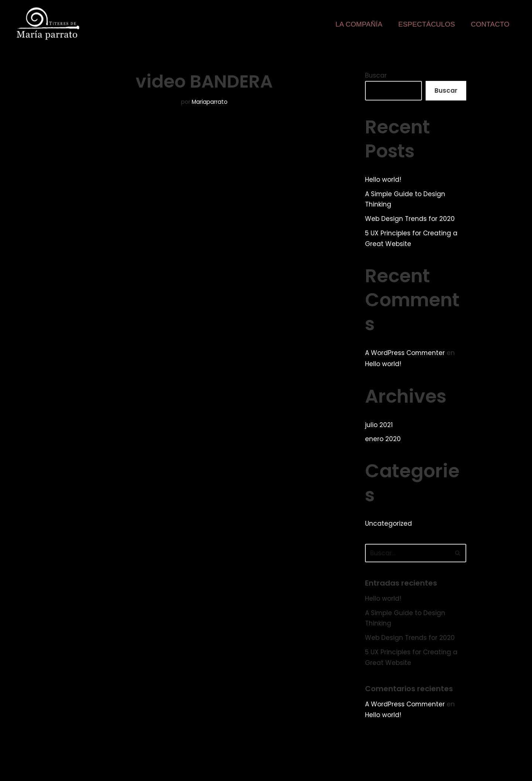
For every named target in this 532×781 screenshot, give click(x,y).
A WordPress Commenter (405, 353)
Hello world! (383, 180)
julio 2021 (379, 425)
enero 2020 (383, 440)
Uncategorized (388, 524)
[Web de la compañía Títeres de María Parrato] (50, 23)
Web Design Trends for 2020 (410, 219)
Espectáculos (426, 24)
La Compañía (359, 24)
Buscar (376, 75)
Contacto (490, 24)
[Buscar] (407, 553)
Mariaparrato (210, 102)
